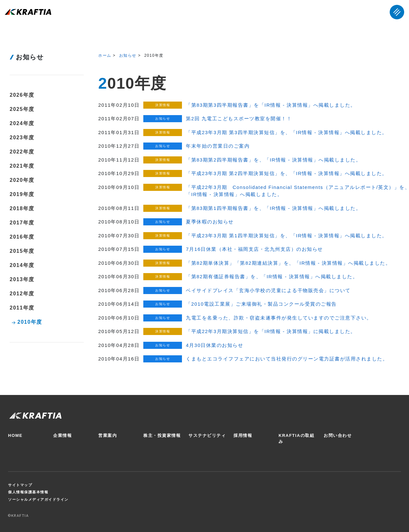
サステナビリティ (207, 435)
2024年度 (22, 123)
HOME (15, 435)
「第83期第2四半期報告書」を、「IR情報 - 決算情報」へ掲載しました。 (273, 160)
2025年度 (22, 109)
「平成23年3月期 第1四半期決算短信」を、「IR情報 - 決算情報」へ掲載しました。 (286, 236)
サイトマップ (20, 485)
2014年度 (22, 265)
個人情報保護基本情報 (28, 492)
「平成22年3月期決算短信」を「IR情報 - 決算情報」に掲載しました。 (271, 331)
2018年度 (22, 208)
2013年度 (22, 279)
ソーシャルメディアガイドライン (38, 499)
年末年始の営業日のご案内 (218, 146)
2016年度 (22, 237)
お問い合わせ (338, 435)
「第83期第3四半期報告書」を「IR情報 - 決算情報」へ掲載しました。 (271, 105)
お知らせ (128, 55)
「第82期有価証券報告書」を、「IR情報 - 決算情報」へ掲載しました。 (272, 276)
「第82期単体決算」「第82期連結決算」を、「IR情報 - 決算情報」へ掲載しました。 (288, 263)
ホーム (105, 55)
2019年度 (22, 194)
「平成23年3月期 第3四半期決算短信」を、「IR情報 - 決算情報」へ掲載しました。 (286, 132)
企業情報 (62, 435)
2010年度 (30, 322)
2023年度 (22, 138)
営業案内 (108, 435)
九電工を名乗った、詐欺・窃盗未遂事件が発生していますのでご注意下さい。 (279, 318)
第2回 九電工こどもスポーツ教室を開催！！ (239, 118)
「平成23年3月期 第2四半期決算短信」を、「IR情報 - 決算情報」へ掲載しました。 (286, 173)
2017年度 (22, 223)
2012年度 (22, 294)
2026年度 (22, 95)
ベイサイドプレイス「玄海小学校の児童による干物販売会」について (268, 290)
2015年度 (22, 251)
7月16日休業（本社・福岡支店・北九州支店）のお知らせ (254, 249)
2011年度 (22, 308)
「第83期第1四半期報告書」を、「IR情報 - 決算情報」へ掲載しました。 (273, 208)
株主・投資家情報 (162, 435)
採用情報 (243, 435)
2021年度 (22, 166)
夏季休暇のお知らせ (210, 222)
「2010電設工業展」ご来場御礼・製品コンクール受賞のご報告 (261, 304)
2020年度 (22, 180)
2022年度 (22, 152)
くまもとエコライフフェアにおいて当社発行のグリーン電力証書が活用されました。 (287, 359)
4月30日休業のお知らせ (214, 345)
